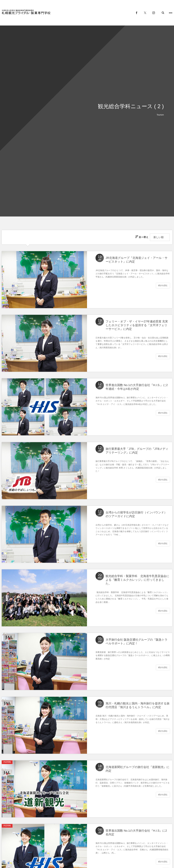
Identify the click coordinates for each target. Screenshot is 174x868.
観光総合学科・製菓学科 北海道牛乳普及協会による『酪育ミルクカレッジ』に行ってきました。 (137, 580)
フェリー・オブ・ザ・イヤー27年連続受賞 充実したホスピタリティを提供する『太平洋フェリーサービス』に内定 (137, 325)
